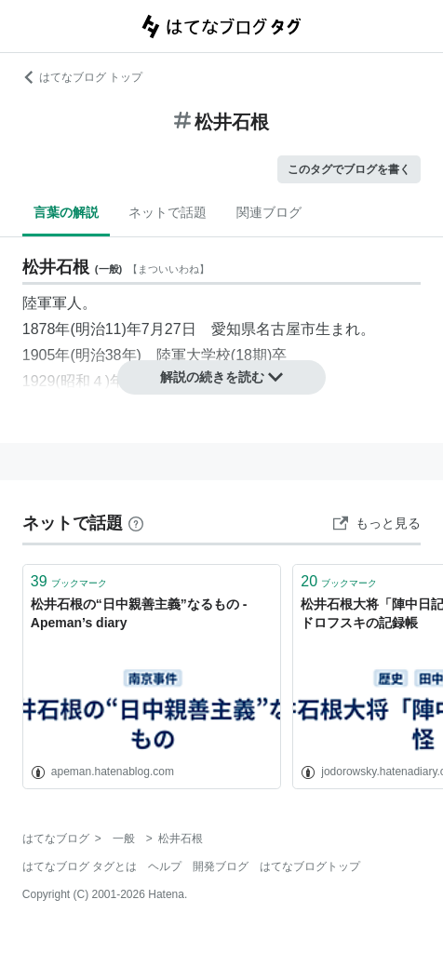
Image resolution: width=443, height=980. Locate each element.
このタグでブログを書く (349, 169)
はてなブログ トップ (82, 77)
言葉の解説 (66, 212)
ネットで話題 (168, 212)
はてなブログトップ (310, 866)
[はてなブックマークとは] (136, 523)
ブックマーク (69, 581)
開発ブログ (221, 866)
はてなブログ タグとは (80, 866)
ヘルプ (165, 866)
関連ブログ (269, 212)
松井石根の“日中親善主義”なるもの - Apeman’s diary (139, 613)
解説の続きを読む (221, 377)
